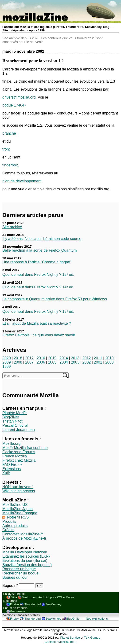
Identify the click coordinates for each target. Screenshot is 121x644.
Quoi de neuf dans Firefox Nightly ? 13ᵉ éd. (38, 311)
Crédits (8, 530)
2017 (29, 358)
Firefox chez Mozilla (19, 460)
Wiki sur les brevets (19, 491)
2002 (87, 362)
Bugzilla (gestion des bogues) (27, 565)
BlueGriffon (74, 619)
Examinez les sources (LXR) (26, 556)
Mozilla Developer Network (25, 552)
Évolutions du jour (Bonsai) (25, 561)
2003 (75, 362)
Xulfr (6, 473)
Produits (9, 521)
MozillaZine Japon (18, 509)
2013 (75, 358)
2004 (64, 362)
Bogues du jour (15, 577)
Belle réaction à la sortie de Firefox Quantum (40, 250)
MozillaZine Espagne (20, 513)
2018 (18, 358)
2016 (41, 358)
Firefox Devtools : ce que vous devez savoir (39, 335)
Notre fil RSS (18, 517)
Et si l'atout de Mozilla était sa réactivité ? (37, 323)
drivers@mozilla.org (19, 97)
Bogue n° (11, 586)
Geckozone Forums (19, 452)
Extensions (12, 469)
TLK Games (92, 638)
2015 (52, 358)
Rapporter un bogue (19, 569)
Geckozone (18, 611)
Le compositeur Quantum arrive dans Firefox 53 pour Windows (55, 299)
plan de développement (22, 181)
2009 (7, 362)
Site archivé (12, 227)
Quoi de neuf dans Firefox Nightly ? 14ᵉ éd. (38, 287)
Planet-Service (70, 638)
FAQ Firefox (12, 465)
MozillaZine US (15, 505)
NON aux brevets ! (18, 487)
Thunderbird (33, 604)
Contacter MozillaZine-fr (61, 642)
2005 (52, 362)
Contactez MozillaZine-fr (23, 534)
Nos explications (97, 619)
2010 (109, 358)
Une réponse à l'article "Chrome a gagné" (37, 262)
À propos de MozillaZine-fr (24, 538)
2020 (7, 358)
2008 (18, 362)
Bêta (14, 597)
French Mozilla (15, 456)
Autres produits (15, 526)
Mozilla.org (11, 443)
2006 (41, 362)
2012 (87, 358)
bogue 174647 (14, 105)
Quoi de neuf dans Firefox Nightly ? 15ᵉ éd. (38, 274)
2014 (64, 358)
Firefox (15, 604)
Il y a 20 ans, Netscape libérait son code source (42, 239)
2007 (29, 362)
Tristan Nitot (12, 421)
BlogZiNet (11, 417)
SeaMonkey (53, 604)
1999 (7, 366)
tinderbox (10, 165)
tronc (7, 149)
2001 (98, 362)
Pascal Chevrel (15, 425)
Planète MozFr (15, 413)
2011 (98, 358)
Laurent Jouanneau (19, 430)
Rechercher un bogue (20, 573)
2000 (109, 362)
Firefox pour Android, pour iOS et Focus (48, 597)
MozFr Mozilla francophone (25, 448)
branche (9, 133)
